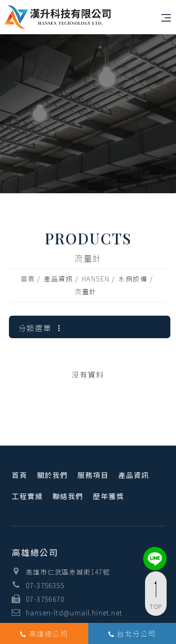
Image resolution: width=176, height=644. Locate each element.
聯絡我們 (68, 496)
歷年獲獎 (108, 496)
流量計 (85, 291)
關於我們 (53, 475)
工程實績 (27, 496)
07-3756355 (45, 585)
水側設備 (133, 279)
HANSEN (96, 279)
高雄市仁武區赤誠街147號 (68, 572)
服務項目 (93, 475)
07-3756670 (45, 599)
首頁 (28, 279)
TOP (156, 596)
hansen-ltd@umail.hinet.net (74, 613)
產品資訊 (58, 279)
